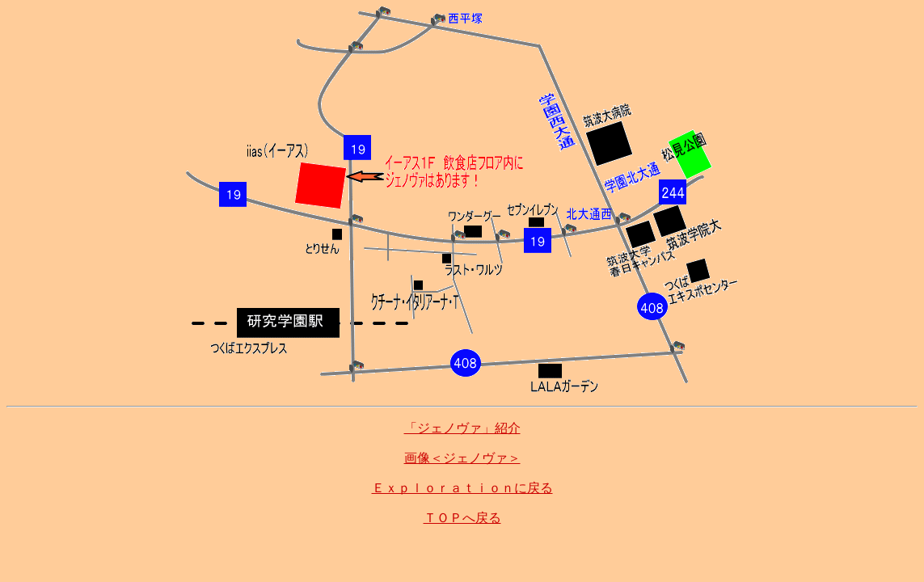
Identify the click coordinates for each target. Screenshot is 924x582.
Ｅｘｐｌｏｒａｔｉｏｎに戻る (462, 488)
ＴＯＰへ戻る (462, 518)
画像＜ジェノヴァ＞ (462, 458)
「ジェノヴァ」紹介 (462, 428)
